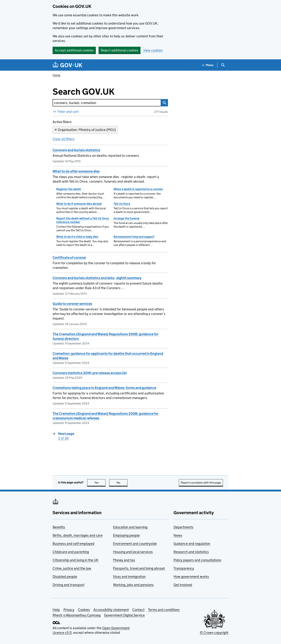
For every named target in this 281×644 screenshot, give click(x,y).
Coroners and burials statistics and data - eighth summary (97, 278)
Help (56, 610)
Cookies (84, 610)
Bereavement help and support (134, 237)
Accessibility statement (111, 610)
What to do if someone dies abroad (79, 204)
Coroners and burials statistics (76, 150)
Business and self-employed (73, 544)
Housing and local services (133, 552)
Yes (100, 483)
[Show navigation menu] (208, 65)
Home (56, 75)
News (178, 535)
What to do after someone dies (76, 171)
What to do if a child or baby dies (77, 237)
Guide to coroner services (72, 304)
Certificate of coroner (69, 258)
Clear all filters (64, 139)
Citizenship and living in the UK (75, 560)
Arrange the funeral (126, 218)
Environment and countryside (135, 544)
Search (163, 103)
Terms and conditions (164, 610)
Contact (138, 610)
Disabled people (65, 577)
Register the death (69, 189)
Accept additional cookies (74, 50)
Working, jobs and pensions (133, 585)
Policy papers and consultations (197, 560)
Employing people (126, 535)
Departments (183, 527)
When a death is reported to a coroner (138, 189)
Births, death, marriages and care (78, 535)
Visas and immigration (129, 577)
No (122, 483)
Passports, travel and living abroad (139, 568)
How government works (191, 577)
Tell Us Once (122, 204)
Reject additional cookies (120, 50)
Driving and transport (69, 585)
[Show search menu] (223, 65)
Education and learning (130, 527)
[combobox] (107, 103)
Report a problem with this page (201, 483)
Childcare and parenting (71, 552)
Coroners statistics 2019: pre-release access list (90, 373)
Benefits (59, 527)
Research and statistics (191, 552)
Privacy (69, 610)
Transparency (184, 568)
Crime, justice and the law (72, 568)
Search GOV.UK (96, 92)
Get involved (183, 585)
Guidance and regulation (192, 544)
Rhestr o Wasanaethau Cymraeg (77, 615)
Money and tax (124, 560)
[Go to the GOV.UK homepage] (67, 65)
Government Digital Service (124, 615)
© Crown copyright (214, 633)
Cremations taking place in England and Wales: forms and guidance (104, 388)
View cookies (153, 50)
